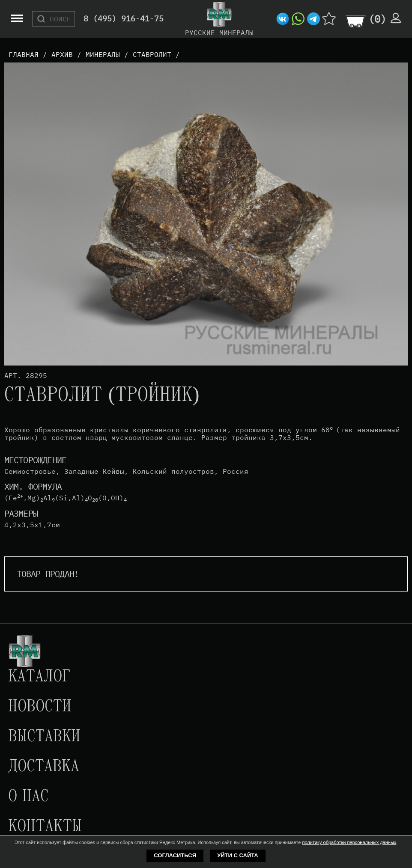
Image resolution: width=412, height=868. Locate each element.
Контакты (45, 827)
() (377, 19)
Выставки (44, 737)
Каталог (39, 677)
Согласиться (175, 855)
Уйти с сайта (238, 855)
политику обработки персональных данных (349, 842)
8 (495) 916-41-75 (124, 19)
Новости (40, 707)
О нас (28, 797)
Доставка (44, 767)
